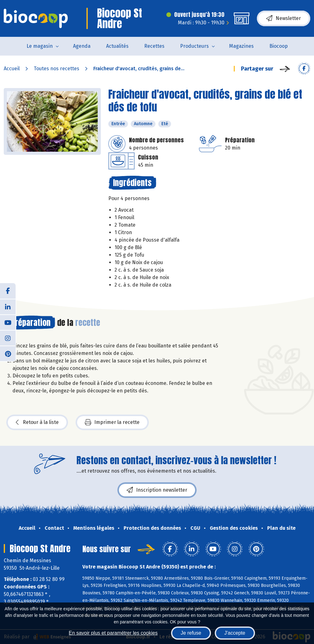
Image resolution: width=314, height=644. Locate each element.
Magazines (241, 46)
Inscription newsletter (157, 490)
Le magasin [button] (40, 46)
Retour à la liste (37, 422)
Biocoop (279, 46)
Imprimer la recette (112, 422)
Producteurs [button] (194, 46)
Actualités (117, 46)
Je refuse (191, 633)
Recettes (154, 46)
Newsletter (284, 18)
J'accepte (235, 633)
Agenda (82, 46)
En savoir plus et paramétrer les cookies (113, 633)
